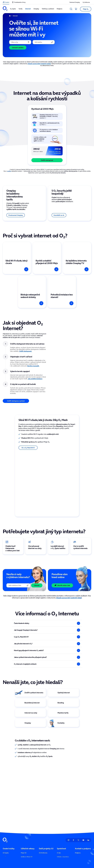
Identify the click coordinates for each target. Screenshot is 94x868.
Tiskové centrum (62, 813)
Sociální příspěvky (27, 821)
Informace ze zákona (64, 817)
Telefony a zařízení (9, 821)
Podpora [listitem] (59, 9)
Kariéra (59, 829)
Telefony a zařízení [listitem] (48, 9)
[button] (85, 9)
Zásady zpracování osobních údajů (39, 64)
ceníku (9, 171)
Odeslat (37, 562)
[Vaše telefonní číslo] (44, 42)
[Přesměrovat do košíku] (76, 9)
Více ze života (25, 825)
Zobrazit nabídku (18, 48)
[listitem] (5, 9)
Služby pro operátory (82, 825)
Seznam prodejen (81, 813)
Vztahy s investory (63, 809)
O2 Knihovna (43, 805)
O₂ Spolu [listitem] (13, 9)
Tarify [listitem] (20, 9)
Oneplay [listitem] (36, 9)
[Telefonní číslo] (18, 562)
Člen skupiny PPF (64, 856)
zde (13, 857)
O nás (59, 805)
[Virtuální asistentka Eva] (64, 699)
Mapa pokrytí (79, 817)
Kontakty (78, 809)
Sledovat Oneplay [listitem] (75, 2)
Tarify (5, 809)
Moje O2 (24, 805)
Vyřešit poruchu (80, 821)
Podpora (78, 805)
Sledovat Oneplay (27, 817)
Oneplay (6, 817)
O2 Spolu (6, 805)
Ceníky (23, 813)
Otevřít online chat (62, 562)
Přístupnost (61, 825)
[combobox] (20, 42)
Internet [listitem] (28, 9)
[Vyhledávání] (71, 9)
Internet (5, 813)
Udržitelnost (61, 821)
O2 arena (42, 809)
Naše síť (23, 829)
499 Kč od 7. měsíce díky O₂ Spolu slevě (55, 152)
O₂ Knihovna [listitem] (86, 2)
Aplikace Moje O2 (27, 809)
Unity (41, 813)
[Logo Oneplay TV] (30, 699)
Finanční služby (8, 825)
